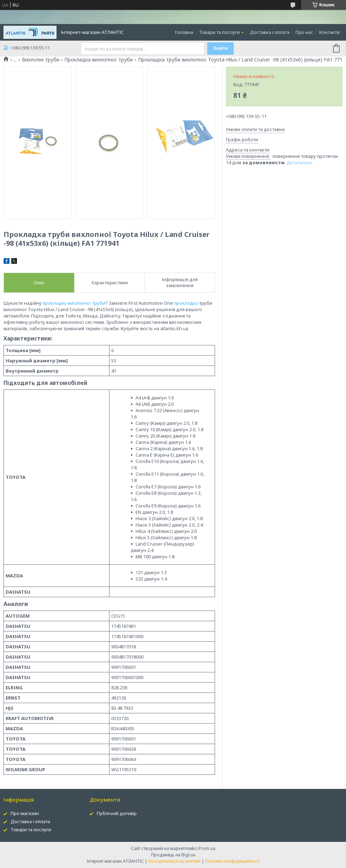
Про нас (304, 32)
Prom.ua (207, 848)
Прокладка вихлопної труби (99, 60)
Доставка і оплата (270, 32)
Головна (184, 32)
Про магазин (25, 813)
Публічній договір (117, 813)
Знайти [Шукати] (220, 48)
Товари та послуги (219, 32)
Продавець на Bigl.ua (173, 855)
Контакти (329, 32)
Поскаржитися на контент (174, 861)
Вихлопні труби (41, 60)
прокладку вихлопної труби (74, 303)
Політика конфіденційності (232, 861)
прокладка (186, 303)
